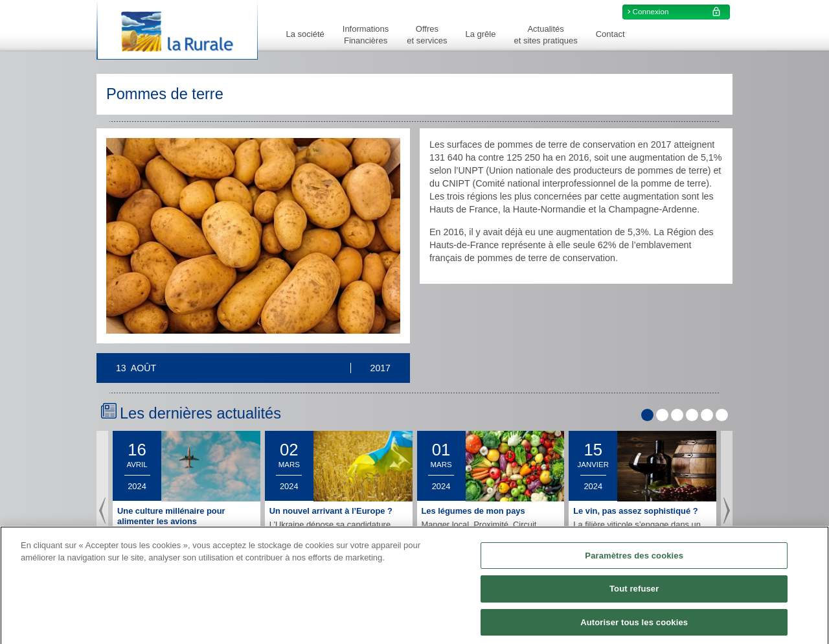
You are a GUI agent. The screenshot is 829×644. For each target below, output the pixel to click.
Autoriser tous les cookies (634, 627)
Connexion (679, 12)
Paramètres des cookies (634, 561)
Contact (610, 34)
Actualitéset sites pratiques (545, 35)
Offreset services (427, 35)
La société (305, 34)
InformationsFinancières (366, 35)
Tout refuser (634, 594)
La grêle (480, 34)
